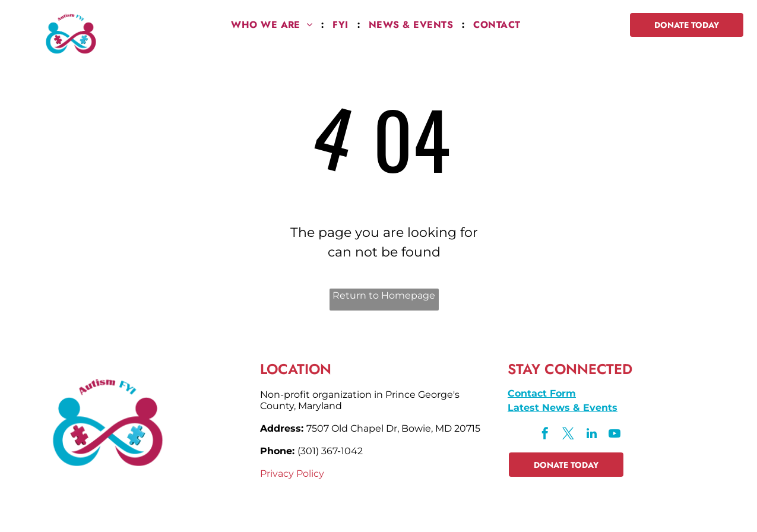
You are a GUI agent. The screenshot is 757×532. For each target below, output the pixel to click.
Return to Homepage (384, 295)
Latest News (539, 408)
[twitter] (568, 435)
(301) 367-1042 (330, 451)
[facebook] (545, 435)
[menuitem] (273, 25)
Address (281, 428)
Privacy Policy (292, 474)
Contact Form (542, 393)
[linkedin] (591, 435)
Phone (276, 451)
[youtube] (615, 435)
